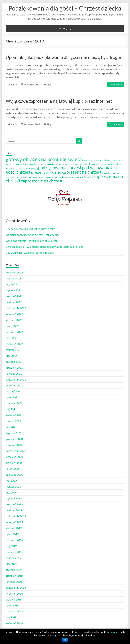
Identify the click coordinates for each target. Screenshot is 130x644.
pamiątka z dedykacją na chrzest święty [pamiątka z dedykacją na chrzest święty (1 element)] (96, 164)
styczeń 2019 (14, 570)
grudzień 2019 (14, 504)
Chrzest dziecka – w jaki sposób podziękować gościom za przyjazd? (45, 247)
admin (14, 85)
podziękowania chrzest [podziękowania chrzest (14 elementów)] (60, 167)
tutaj (112, 632)
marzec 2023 (13, 278)
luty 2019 (11, 564)
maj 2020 (11, 480)
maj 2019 (11, 546)
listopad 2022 (14, 302)
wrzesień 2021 (14, 385)
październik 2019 (16, 516)
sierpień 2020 (14, 463)
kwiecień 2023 (14, 272)
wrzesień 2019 (14, 522)
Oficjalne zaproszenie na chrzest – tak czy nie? (32, 235)
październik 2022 (16, 308)
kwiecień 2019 (14, 552)
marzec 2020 (13, 486)
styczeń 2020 (14, 498)
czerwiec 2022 (14, 332)
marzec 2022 (13, 350)
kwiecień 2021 (14, 415)
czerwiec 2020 (14, 475)
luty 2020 (11, 492)
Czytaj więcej (116, 85)
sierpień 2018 (14, 599)
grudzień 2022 (14, 296)
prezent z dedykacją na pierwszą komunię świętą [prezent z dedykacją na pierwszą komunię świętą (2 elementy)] (68, 177)
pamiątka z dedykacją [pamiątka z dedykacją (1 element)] (37, 164)
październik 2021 (16, 379)
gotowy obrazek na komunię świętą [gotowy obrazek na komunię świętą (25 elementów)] (44, 159)
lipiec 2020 (12, 469)
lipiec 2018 (12, 605)
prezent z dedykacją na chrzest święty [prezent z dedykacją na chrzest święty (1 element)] (27, 177)
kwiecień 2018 (14, 623)
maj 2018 (11, 617)
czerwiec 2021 (14, 403)
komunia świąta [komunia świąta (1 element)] (89, 160)
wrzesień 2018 (14, 593)
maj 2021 (11, 409)
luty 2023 (11, 284)
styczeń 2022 (14, 362)
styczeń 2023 (14, 290)
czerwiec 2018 (14, 611)
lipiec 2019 (12, 534)
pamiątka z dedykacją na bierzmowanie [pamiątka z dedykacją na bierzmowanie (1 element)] (63, 164)
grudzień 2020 (14, 439)
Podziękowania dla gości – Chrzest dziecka (65, 8)
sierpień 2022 (14, 320)
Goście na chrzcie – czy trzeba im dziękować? (32, 241)
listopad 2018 (14, 582)
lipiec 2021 (12, 397)
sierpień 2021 (14, 391)
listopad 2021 (14, 373)
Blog (49, 85)
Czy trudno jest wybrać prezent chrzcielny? (31, 253)
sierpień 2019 (14, 528)
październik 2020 (16, 451)
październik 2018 (16, 588)
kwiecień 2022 (14, 344)
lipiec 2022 (12, 326)
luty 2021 (11, 427)
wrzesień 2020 (14, 457)
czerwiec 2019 (14, 540)
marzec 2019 (13, 558)
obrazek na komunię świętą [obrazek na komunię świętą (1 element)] (107, 160)
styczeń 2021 (14, 433)
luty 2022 (11, 356)
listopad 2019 (14, 510)
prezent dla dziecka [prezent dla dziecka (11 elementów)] (48, 172)
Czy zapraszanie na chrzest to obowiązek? (30, 229)
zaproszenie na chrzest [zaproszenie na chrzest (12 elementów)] (42, 181)
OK (65, 640)
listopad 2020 (14, 445)
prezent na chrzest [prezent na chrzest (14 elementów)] (84, 172)
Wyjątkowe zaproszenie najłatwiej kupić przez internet (59, 101)
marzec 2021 (13, 421)
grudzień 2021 (14, 368)
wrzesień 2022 (14, 314)
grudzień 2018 (14, 576)
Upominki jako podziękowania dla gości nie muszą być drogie (63, 57)
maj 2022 (11, 338)
